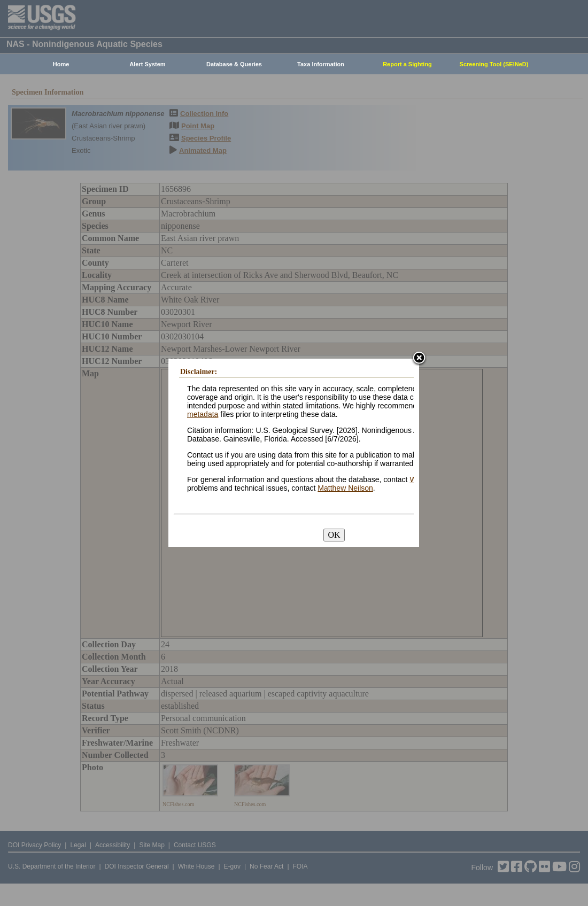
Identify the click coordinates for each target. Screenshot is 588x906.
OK (334, 535)
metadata (203, 414)
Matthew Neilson (345, 488)
